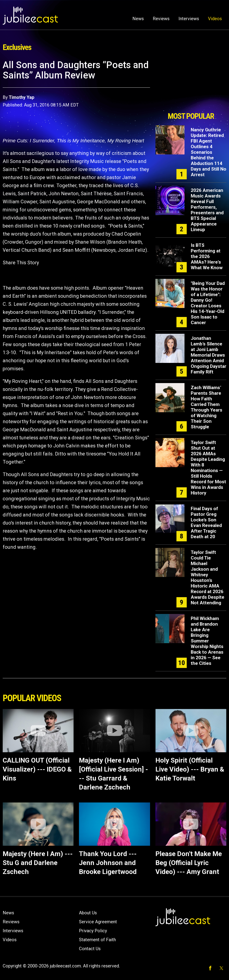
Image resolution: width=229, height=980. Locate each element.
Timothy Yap (21, 97)
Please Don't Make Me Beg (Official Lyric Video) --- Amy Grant (189, 863)
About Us (88, 913)
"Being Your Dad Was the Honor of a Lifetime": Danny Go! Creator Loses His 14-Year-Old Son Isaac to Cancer (208, 303)
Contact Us (90, 949)
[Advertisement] (191, 85)
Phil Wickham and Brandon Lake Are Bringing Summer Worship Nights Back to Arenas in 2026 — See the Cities (207, 641)
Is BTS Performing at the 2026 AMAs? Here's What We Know (207, 256)
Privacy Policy (93, 931)
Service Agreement (98, 922)
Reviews (161, 19)
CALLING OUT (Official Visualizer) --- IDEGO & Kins (37, 769)
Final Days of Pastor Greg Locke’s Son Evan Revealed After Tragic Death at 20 (206, 523)
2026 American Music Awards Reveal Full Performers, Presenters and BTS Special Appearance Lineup (207, 210)
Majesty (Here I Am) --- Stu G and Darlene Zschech (38, 863)
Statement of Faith (97, 940)
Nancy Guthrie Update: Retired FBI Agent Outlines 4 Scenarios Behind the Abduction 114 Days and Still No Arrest (209, 152)
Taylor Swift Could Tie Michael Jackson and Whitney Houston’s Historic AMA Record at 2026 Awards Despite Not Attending (208, 578)
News (138, 19)
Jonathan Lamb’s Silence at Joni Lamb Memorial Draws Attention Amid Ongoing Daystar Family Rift (209, 355)
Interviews (189, 19)
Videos (215, 19)
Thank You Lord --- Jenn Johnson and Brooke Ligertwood (108, 863)
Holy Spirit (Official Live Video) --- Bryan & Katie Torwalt (190, 769)
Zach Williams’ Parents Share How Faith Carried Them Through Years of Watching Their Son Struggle (207, 407)
